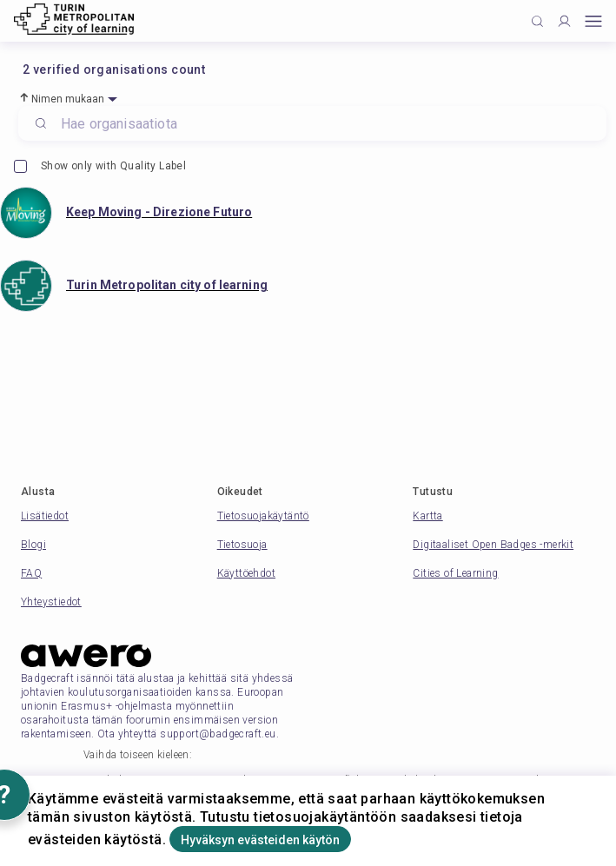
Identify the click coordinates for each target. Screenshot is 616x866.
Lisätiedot (45, 516)
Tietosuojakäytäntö (263, 516)
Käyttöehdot (246, 573)
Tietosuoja (242, 545)
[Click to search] (537, 21)
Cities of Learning (455, 573)
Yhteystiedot (51, 602)
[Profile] (564, 21)
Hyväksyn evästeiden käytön (260, 840)
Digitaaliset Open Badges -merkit (493, 545)
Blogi (33, 545)
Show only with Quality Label (100, 166)
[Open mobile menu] (593, 21)
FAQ (31, 573)
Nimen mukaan (68, 99)
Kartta (427, 516)
